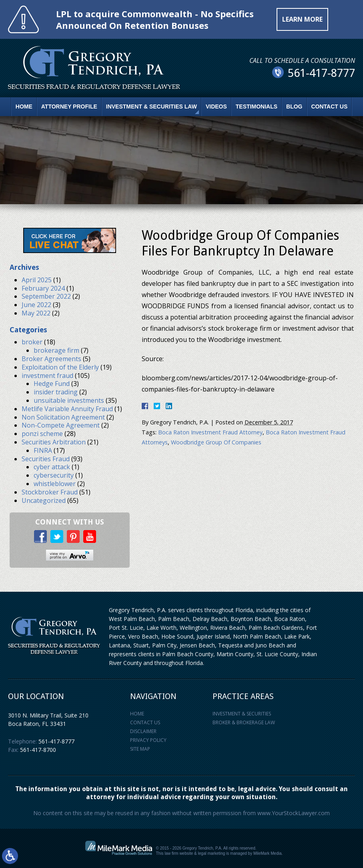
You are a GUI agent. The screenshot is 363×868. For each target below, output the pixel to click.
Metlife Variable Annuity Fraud (67, 409)
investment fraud (47, 376)
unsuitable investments (69, 400)
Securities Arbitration (54, 442)
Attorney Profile (69, 106)
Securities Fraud (46, 459)
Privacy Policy (148, 740)
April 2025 (37, 280)
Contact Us (330, 106)
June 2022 (36, 305)
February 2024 (43, 288)
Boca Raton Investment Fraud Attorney (210, 432)
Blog (294, 106)
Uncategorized (44, 500)
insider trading (56, 392)
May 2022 (36, 313)
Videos (216, 106)
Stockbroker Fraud (50, 492)
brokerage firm (56, 350)
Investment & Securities (242, 714)
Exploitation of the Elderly (60, 367)
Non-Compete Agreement (61, 425)
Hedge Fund (52, 384)
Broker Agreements (51, 359)
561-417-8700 (38, 750)
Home (24, 106)
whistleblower (55, 484)
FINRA (43, 450)
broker (32, 342)
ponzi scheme (42, 434)
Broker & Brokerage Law (244, 722)
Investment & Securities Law (151, 106)
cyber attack (52, 467)
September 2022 (46, 296)
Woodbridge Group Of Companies (216, 442)
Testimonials (257, 106)
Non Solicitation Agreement (63, 417)
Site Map (140, 749)
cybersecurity (54, 475)
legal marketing (212, 853)
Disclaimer (143, 731)
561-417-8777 (56, 741)
